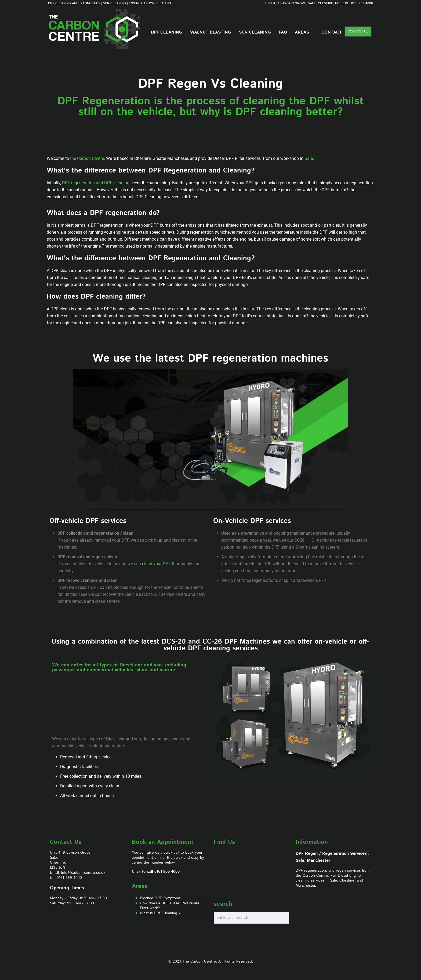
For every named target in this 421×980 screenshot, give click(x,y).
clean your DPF (156, 564)
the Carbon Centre (87, 158)
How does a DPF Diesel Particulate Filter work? (170, 906)
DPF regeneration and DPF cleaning (96, 183)
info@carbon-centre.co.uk (83, 873)
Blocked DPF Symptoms (160, 898)
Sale (309, 158)
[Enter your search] (251, 918)
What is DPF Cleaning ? (160, 913)
